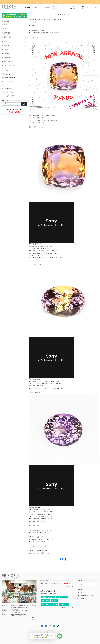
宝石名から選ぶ (7, 37)
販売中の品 (5, 53)
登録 (24, 104)
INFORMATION (46, 8)
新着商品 (5, 25)
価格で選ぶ (5, 45)
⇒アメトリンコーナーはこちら (38, 37)
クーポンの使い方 (73, 8)
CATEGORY (28, 8)
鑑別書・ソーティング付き (10, 66)
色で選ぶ (5, 41)
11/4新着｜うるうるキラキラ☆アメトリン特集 (45, 19)
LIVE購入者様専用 (8, 62)
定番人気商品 (6, 33)
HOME (20, 8)
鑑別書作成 (5, 49)
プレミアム (5, 29)
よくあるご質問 (82, 8)
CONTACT (64, 8)
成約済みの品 (6, 57)
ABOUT (36, 8)
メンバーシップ (55, 8)
